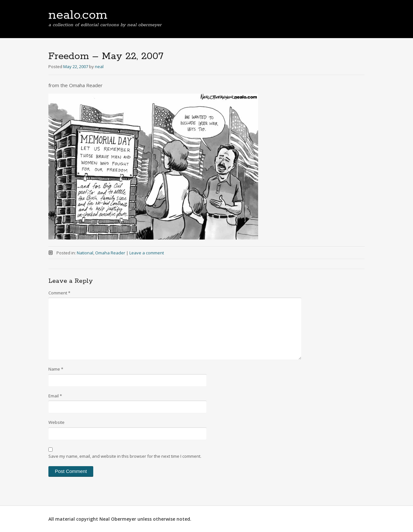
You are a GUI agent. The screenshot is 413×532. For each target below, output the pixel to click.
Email (55, 396)
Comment (59, 293)
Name (56, 369)
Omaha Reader (110, 253)
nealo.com (78, 15)
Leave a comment (147, 253)
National (85, 253)
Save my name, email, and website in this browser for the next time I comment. (125, 456)
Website (56, 422)
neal (99, 66)
